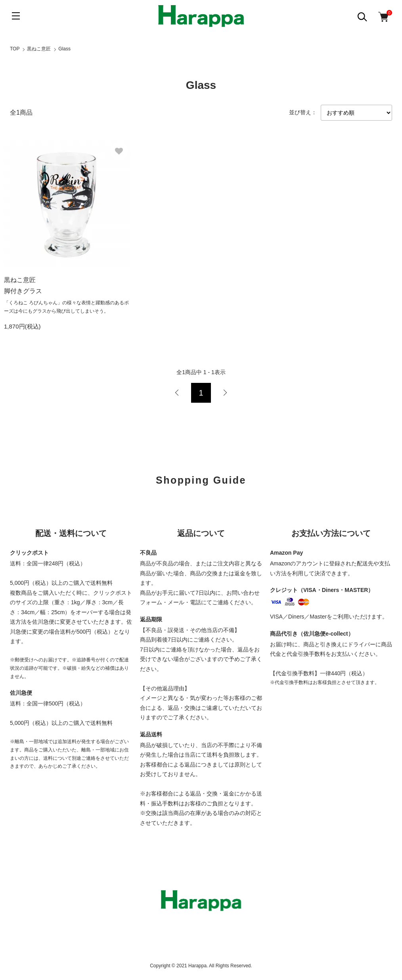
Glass (64, 49)
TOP (15, 49)
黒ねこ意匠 (39, 49)
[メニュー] (16, 16)
